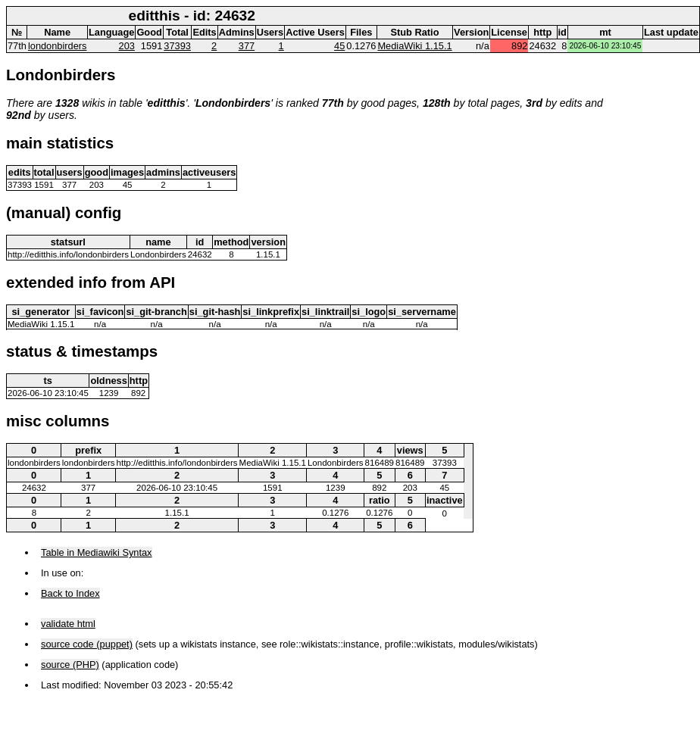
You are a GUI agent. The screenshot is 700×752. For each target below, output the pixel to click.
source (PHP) (70, 665)
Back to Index (70, 593)
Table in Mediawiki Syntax (97, 552)
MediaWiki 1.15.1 (414, 46)
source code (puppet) (87, 644)
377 (247, 46)
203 (127, 46)
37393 (177, 46)
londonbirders (58, 46)
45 (339, 46)
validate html (68, 624)
